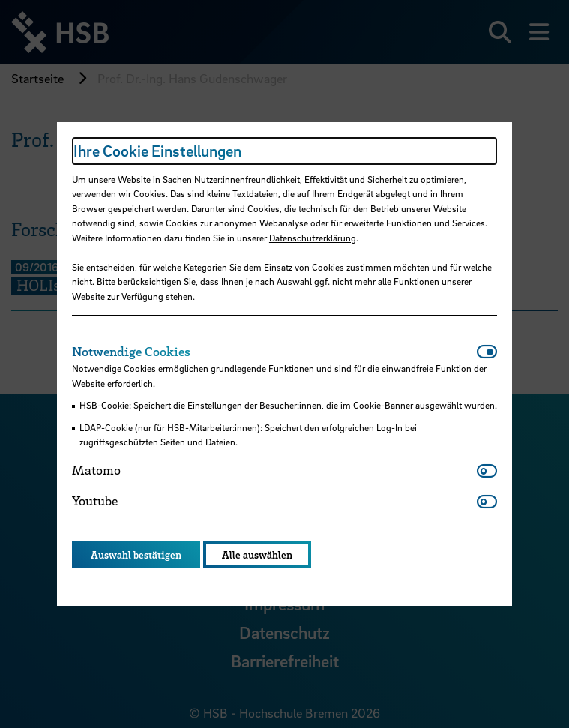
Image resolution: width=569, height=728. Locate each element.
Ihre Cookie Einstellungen (157, 151)
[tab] (274, 352)
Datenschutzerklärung (313, 238)
